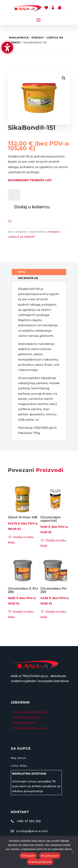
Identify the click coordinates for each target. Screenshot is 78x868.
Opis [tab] (22, 272)
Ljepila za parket (22, 237)
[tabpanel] (39, 361)
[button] (38, 20)
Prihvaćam (28, 856)
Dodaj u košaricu (32, 207)
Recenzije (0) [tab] (28, 278)
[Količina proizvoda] (14, 195)
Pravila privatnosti (27, 717)
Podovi (38, 38)
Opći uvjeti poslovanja (31, 712)
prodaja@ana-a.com (32, 831)
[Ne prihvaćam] (73, 852)
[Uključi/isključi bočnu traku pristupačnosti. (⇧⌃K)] (7, 48)
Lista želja (19, 766)
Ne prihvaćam (50, 856)
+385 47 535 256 (29, 821)
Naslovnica (19, 38)
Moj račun (19, 758)
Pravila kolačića (25, 723)
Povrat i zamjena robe (30, 728)
